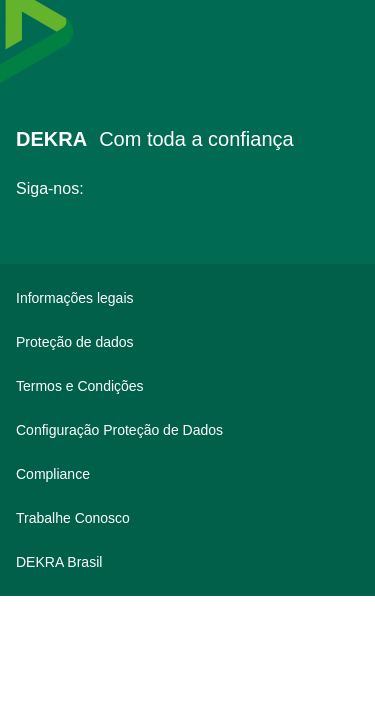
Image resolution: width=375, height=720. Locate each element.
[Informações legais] (187, 298)
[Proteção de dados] (187, 342)
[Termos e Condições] (187, 386)
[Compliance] (187, 474)
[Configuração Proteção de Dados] (187, 430)
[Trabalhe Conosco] (187, 518)
